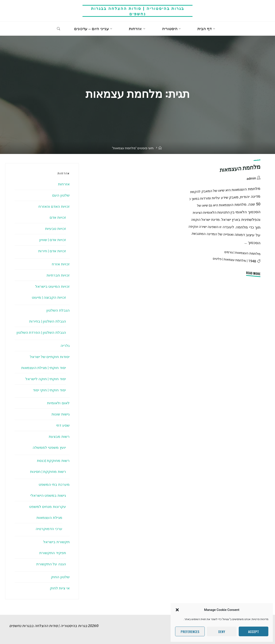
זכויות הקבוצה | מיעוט (49, 297)
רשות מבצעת (59, 437)
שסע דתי (63, 425)
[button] (177, 610)
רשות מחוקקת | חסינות (48, 472)
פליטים (217, 259)
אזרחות (64, 184)
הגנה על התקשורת (51, 564)
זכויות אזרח (61, 264)
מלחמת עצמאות (235, 260)
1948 (252, 261)
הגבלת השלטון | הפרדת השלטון (41, 332)
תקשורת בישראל (56, 542)
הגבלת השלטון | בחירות (48, 321)
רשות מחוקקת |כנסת (53, 461)
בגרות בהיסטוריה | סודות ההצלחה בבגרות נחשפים (138, 11)
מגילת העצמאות (49, 518)
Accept (254, 632)
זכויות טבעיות (55, 229)
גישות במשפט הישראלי (48, 495)
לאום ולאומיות (58, 403)
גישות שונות (60, 414)
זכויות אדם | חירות (52, 251)
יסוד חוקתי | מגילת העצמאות (44, 368)
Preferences (190, 632)
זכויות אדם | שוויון (53, 240)
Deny (222, 632)
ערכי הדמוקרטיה (49, 529)
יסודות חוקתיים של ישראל (50, 357)
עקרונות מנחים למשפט (47, 507)
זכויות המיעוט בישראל (52, 286)
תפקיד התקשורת (53, 553)
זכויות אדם (58, 217)
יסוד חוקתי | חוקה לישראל (46, 379)
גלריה (65, 346)
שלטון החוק (60, 577)
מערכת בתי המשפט (54, 484)
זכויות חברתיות (58, 275)
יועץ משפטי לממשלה (49, 447)
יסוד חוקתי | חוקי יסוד (49, 390)
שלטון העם (61, 195)
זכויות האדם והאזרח (54, 206)
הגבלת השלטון (58, 310)
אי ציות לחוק (60, 588)
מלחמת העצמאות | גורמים (242, 253)
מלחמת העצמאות (240, 168)
